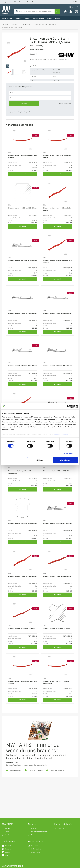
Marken (28, 18)
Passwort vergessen (65, 104)
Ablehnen (40, 460)
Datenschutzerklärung (62, 434)
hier (34, 112)
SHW (9, 153)
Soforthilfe (75, 2)
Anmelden (24, 103)
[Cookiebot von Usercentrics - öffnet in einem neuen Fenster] (69, 406)
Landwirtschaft (26, 24)
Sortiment (19, 18)
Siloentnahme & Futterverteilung (12, 28)
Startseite (5, 24)
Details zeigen (68, 454)
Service (50, 18)
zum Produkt (23, 174)
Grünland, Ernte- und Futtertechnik (45, 24)
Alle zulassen (65, 460)
